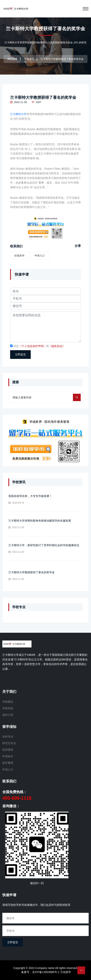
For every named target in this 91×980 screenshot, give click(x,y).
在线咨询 (19, 256)
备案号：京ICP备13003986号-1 (40, 972)
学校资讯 (29, 59)
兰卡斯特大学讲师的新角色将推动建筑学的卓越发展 (40, 521)
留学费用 (8, 763)
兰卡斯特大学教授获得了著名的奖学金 (43, 97)
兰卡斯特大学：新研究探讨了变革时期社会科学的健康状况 (44, 545)
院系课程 (8, 750)
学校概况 (8, 702)
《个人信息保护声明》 (32, 346)
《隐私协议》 (57, 346)
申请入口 (40, 256)
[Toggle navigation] (86, 9)
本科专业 (8, 737)
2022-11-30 (18, 102)
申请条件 (8, 756)
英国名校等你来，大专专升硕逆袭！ (30, 496)
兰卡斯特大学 (18, 114)
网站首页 (12, 59)
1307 (36, 102)
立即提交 (20, 354)
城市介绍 (8, 715)
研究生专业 (9, 743)
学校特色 (8, 708)
